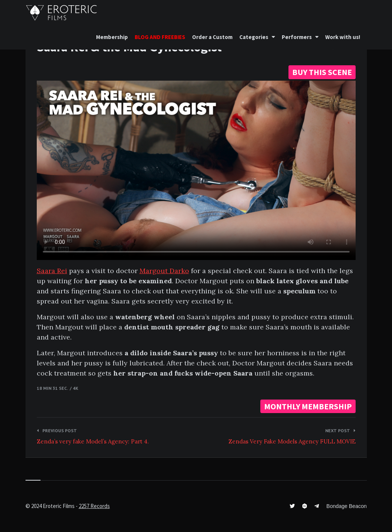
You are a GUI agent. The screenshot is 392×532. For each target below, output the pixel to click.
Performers (297, 37)
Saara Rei (52, 271)
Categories (254, 37)
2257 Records (94, 506)
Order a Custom (212, 37)
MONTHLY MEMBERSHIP (308, 406)
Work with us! (343, 37)
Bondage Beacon (346, 506)
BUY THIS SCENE (322, 72)
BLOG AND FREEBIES (160, 37)
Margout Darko (164, 271)
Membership (112, 37)
